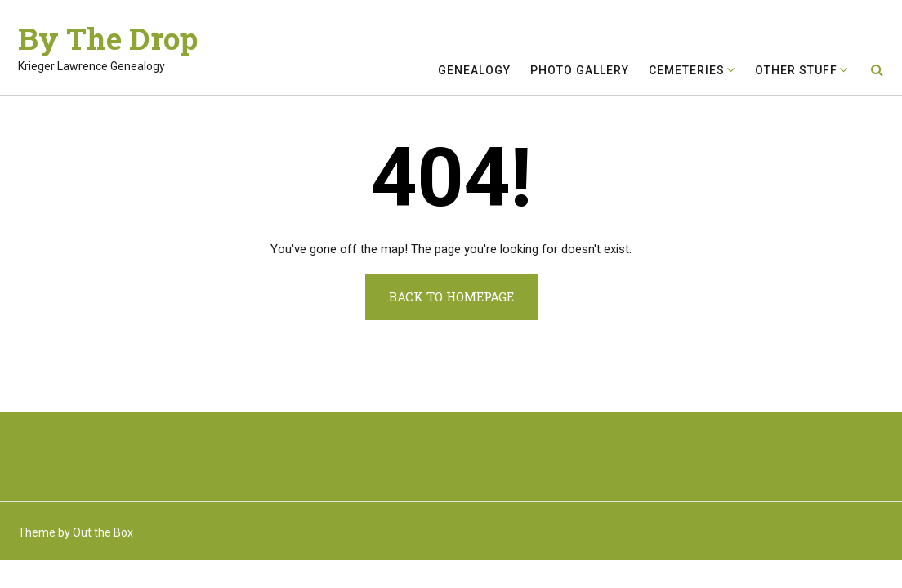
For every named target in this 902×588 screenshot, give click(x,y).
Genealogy (474, 70)
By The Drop (108, 38)
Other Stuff (796, 70)
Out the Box (103, 532)
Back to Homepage (451, 296)
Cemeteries (687, 70)
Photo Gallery (580, 70)
